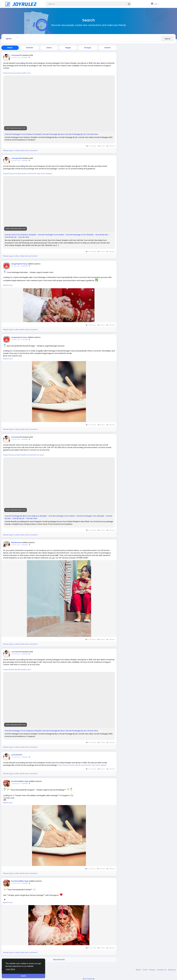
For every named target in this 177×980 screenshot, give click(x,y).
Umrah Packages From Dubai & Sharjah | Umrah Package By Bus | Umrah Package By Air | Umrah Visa (51, 134)
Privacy (153, 970)
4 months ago (16, 57)
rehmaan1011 (17, 55)
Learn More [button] (10, 969)
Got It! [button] (23, 976)
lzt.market (89, 979)
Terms (145, 970)
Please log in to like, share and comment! (20, 150)
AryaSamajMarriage (20, 781)
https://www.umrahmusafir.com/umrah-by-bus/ (24, 455)
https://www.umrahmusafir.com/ (17, 73)
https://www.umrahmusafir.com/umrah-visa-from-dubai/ (27, 174)
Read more (8, 285)
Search (168, 39)
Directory (172, 970)
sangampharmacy (19, 264)
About (139, 970)
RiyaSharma (16, 542)
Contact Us (162, 970)
